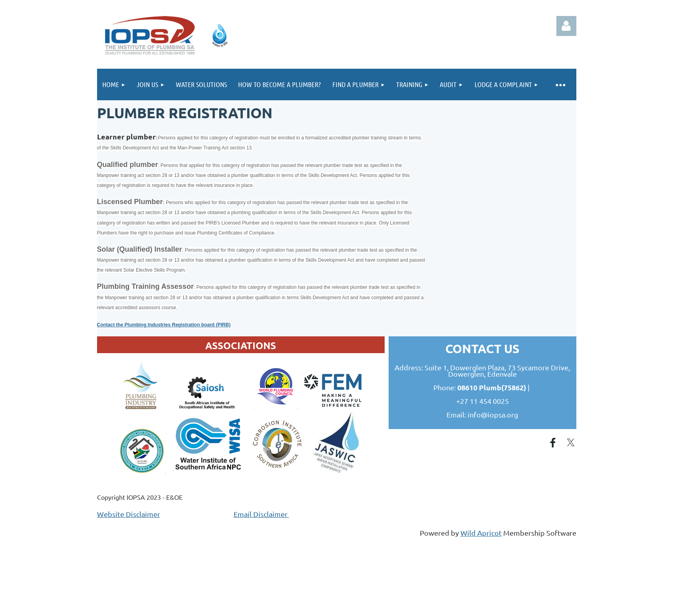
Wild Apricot (481, 533)
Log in (566, 26)
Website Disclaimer (129, 514)
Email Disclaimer (261, 514)
